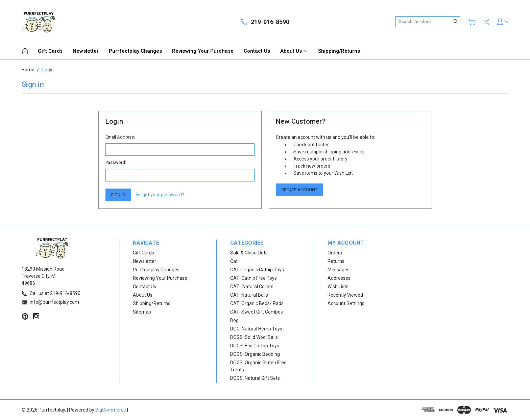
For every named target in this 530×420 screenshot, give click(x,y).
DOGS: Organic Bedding (255, 354)
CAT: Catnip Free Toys (254, 278)
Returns (336, 261)
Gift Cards (50, 51)
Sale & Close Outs (249, 253)
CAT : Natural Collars (252, 287)
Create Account (299, 190)
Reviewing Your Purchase (203, 51)
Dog (234, 320)
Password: (116, 162)
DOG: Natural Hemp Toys (256, 329)
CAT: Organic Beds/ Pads (257, 303)
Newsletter (86, 51)
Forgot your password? (160, 195)
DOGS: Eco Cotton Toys (255, 346)
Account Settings (346, 303)
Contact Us (257, 51)
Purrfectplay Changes (135, 51)
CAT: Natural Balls (249, 295)
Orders (335, 253)
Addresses (339, 278)
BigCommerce (111, 410)
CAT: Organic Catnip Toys (257, 270)
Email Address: (120, 137)
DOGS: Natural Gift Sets (255, 378)
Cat (234, 261)
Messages (339, 270)
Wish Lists (338, 287)
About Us (294, 51)
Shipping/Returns (339, 51)
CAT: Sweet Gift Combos (257, 312)
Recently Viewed (345, 295)
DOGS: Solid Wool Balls (254, 337)
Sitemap (142, 312)
